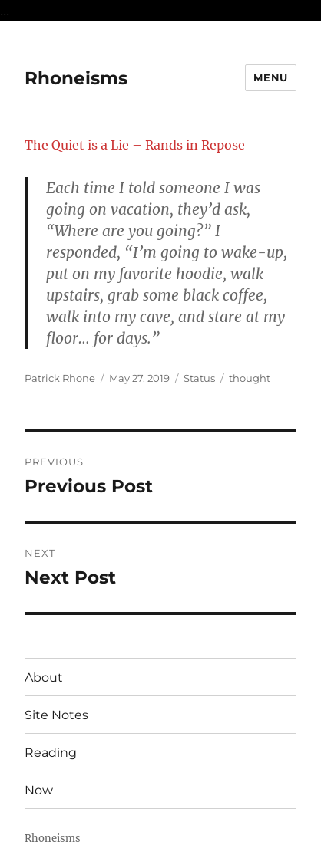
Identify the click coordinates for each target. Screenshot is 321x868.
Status (199, 378)
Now (39, 790)
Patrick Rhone (60, 378)
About (44, 677)
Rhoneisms (76, 78)
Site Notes (56, 715)
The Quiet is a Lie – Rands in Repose (135, 145)
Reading (51, 753)
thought (250, 378)
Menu (270, 77)
